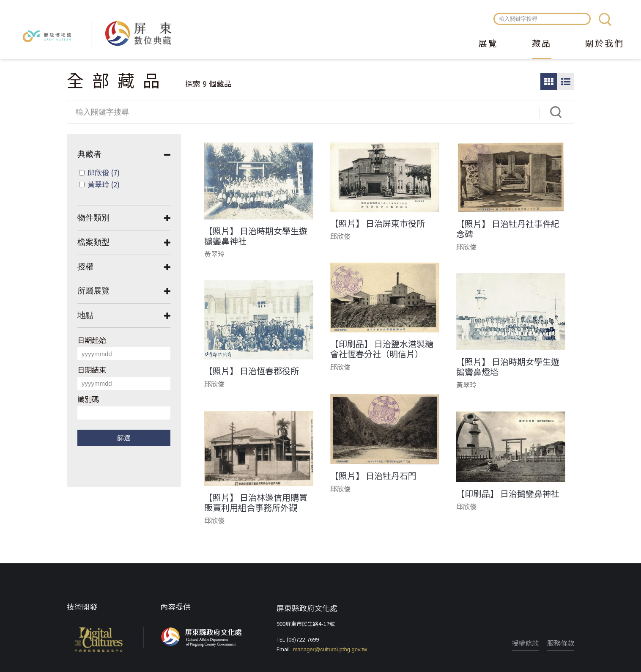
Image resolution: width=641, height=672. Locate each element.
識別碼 (88, 399)
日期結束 (92, 369)
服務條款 (561, 643)
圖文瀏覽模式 (566, 82)
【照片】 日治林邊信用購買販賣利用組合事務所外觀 (256, 502)
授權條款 (525, 643)
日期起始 (92, 340)
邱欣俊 (104, 172)
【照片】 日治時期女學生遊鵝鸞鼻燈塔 (508, 367)
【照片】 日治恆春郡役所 (252, 371)
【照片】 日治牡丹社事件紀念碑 (508, 229)
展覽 (488, 44)
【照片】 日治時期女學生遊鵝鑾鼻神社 (256, 236)
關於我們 (605, 44)
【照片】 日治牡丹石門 (373, 476)
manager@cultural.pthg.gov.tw (330, 649)
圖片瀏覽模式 (549, 82)
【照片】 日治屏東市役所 (378, 223)
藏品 (542, 44)
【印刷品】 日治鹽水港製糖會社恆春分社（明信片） (382, 349)
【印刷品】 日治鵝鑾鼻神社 (508, 494)
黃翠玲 (104, 184)
